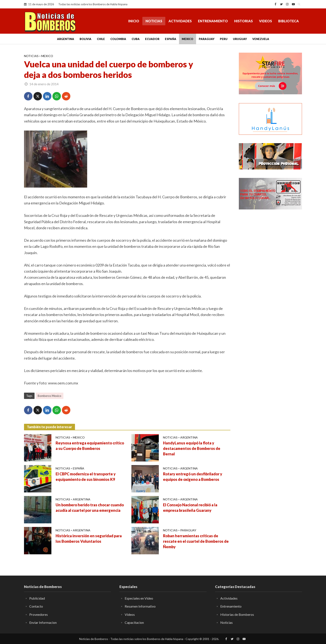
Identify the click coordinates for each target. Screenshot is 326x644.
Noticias (154, 21)
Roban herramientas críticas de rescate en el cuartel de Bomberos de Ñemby (196, 541)
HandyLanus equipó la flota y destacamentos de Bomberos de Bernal (192, 448)
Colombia (118, 39)
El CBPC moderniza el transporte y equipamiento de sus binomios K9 (86, 477)
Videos (265, 21)
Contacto (36, 606)
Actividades (180, 21)
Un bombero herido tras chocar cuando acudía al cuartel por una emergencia (90, 508)
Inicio (134, 21)
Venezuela (261, 39)
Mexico (188, 39)
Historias (243, 21)
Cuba (136, 39)
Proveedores (39, 614)
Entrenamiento (213, 21)
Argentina (66, 39)
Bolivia (86, 39)
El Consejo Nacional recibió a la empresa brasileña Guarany (190, 508)
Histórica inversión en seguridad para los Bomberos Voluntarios (89, 539)
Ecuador (152, 39)
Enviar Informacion (43, 622)
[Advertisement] (270, 281)
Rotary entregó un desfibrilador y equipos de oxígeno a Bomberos (193, 477)
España (171, 39)
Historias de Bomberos (237, 614)
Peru (224, 39)
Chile (101, 39)
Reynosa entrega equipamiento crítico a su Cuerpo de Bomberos (90, 446)
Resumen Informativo (140, 606)
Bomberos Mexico (49, 396)
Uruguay (240, 39)
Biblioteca (289, 21)
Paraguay (207, 39)
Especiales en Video (139, 598)
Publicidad (37, 598)
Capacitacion (134, 622)
